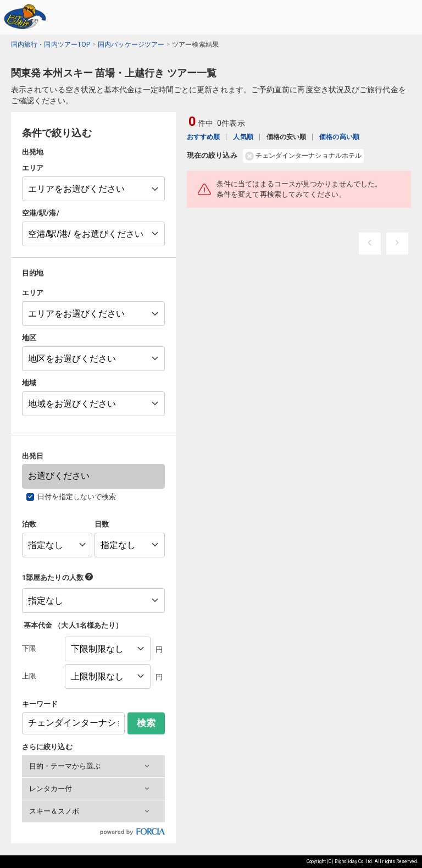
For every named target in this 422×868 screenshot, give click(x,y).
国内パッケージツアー (131, 45)
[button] (93, 766)
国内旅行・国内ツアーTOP (51, 45)
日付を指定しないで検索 (77, 497)
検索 (146, 723)
